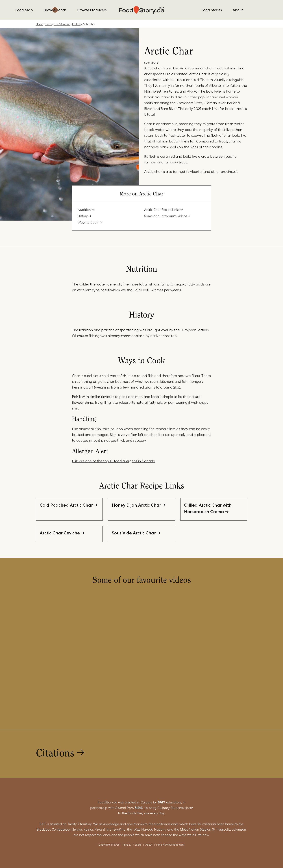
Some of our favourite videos (166, 216)
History (83, 216)
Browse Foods (55, 10)
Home (39, 24)
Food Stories (212, 10)
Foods (48, 24)
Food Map (24, 10)
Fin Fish (76, 24)
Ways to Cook (88, 222)
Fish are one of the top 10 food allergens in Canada (114, 461)
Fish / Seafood (62, 24)
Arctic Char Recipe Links (162, 210)
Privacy (127, 845)
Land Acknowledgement (170, 845)
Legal (138, 845)
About (238, 10)
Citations (55, 752)
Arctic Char (89, 24)
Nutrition (84, 210)
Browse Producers (92, 10)
